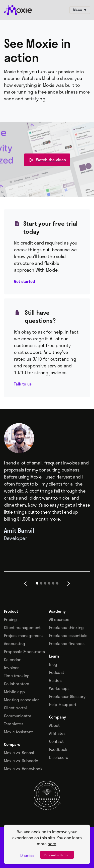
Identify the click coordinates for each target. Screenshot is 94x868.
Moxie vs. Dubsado (21, 761)
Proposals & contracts (24, 652)
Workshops (59, 688)
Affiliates (57, 733)
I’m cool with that (57, 855)
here (52, 844)
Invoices (12, 668)
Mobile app (14, 692)
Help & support (63, 704)
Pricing (10, 619)
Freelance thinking (67, 627)
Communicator (18, 716)
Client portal (16, 708)
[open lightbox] (47, 160)
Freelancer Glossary (67, 696)
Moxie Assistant (18, 732)
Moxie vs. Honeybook (23, 769)
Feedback (58, 749)
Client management (22, 627)
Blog (53, 664)
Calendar (12, 660)
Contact (56, 741)
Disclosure (59, 757)
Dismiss (27, 855)
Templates (14, 724)
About (55, 725)
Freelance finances (67, 644)
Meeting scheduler (21, 700)
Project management (24, 636)
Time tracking (17, 676)
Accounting (15, 644)
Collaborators (17, 684)
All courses (59, 619)
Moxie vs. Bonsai (19, 753)
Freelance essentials (68, 636)
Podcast (57, 672)
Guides (55, 680)
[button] (26, 584)
